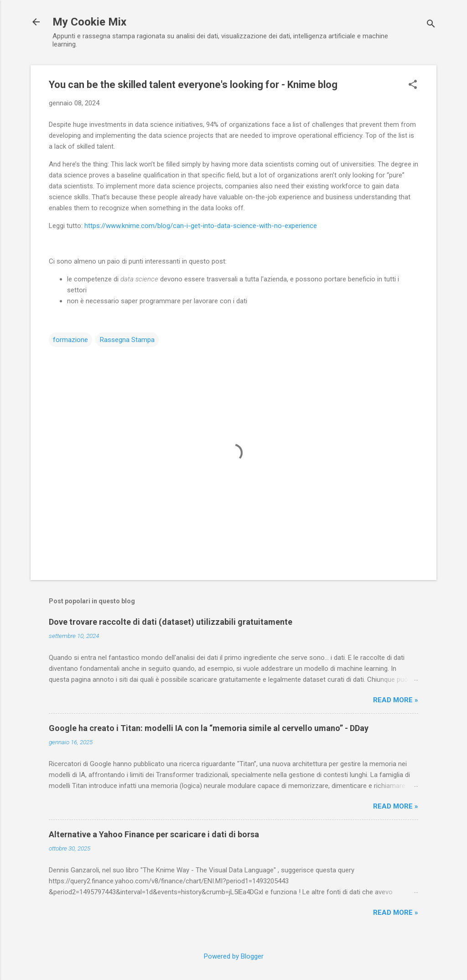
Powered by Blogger (234, 956)
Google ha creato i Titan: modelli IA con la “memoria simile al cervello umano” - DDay (209, 728)
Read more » (396, 700)
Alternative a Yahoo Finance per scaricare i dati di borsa (154, 834)
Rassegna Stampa (127, 340)
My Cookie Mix (89, 22)
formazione (70, 340)
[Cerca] (431, 25)
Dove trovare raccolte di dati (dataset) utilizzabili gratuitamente (171, 622)
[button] (413, 85)
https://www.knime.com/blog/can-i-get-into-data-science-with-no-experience (201, 226)
